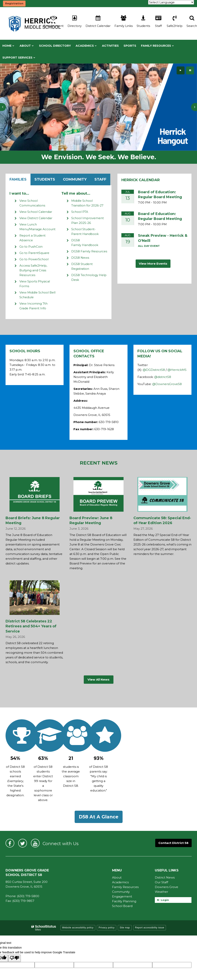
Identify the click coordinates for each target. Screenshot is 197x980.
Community (75, 179)
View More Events (153, 264)
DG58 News (80, 258)
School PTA (80, 212)
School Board (122, 906)
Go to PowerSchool (34, 259)
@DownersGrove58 (167, 384)
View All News (98, 679)
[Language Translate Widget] (171, 2)
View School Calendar (36, 212)
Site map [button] (125, 928)
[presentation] (3, 107)
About (117, 877)
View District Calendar (36, 218)
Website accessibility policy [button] (78, 928)
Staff (100, 179)
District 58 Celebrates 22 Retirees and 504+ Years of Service (31, 626)
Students (45, 179)
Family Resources (125, 887)
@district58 (163, 377)
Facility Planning (124, 901)
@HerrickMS (177, 370)
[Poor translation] (14, 958)
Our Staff (161, 882)
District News (165, 877)
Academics (120, 882)
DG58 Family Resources (89, 251)
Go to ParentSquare (34, 253)
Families (18, 179)
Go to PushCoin (31, 247)
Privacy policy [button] (107, 928)
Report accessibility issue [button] (150, 928)
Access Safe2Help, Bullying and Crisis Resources (33, 270)
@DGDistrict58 (154, 370)
